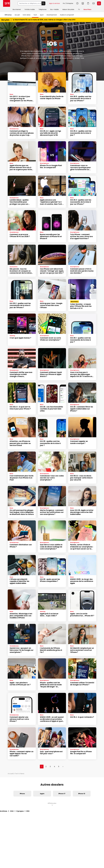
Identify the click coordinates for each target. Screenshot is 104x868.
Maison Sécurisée (68, 9)
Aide (77, 3)
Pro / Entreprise (68, 3)
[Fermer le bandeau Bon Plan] (102, 20)
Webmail (94, 3)
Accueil (17, 15)
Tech (35, 15)
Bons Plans (87, 9)
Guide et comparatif (67, 15)
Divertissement (52, 15)
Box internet (17, 9)
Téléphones (43, 9)
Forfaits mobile (30, 9)
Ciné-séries (27, 15)
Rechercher (43, 3)
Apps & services (55, 3)
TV (79, 9)
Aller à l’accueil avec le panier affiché (88, 3)
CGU (12, 811)
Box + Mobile (55, 9)
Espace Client (99, 3)
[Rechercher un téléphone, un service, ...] (30, 3)
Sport (42, 15)
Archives (4, 811)
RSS (28, 811)
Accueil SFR (7, 3)
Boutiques (83, 3)
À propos (20, 811)
